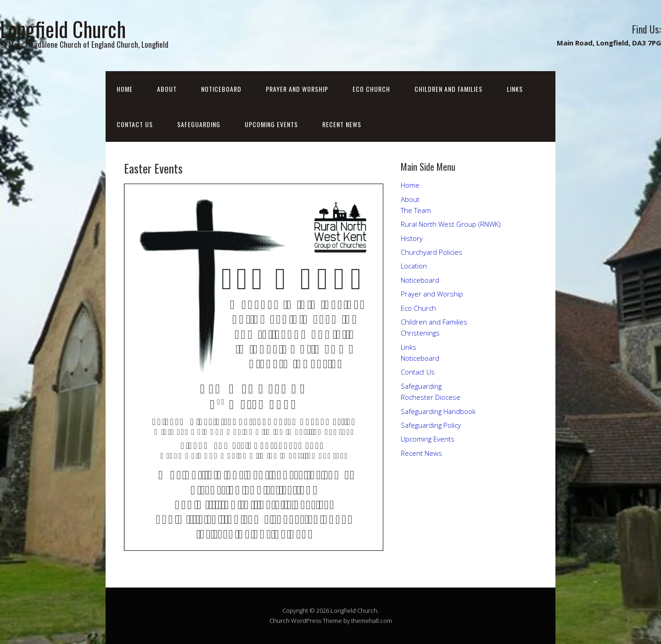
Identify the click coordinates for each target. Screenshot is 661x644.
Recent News (342, 124)
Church (280, 621)
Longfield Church (63, 29)
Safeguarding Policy (431, 425)
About (167, 89)
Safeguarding (199, 124)
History (412, 238)
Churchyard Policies (431, 252)
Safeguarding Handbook (438, 411)
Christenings (420, 333)
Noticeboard (221, 89)
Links (515, 89)
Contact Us (135, 124)
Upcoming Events (271, 124)
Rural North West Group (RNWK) (451, 224)
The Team (416, 210)
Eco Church (371, 89)
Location (414, 266)
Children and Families (448, 89)
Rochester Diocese (431, 397)
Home (125, 89)
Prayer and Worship (297, 89)
